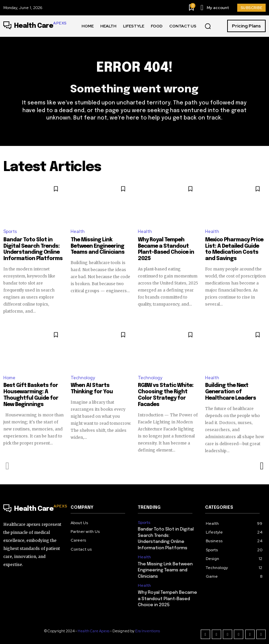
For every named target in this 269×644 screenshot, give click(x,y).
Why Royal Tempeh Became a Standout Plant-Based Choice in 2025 (164, 249)
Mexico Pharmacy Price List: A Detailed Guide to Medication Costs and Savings (233, 249)
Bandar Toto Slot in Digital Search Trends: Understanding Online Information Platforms (31, 249)
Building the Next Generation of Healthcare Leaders (229, 391)
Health (78, 232)
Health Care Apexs (94, 628)
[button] (208, 26)
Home (9, 377)
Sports (10, 232)
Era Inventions (148, 628)
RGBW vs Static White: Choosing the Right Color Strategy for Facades (168, 391)
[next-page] (261, 464)
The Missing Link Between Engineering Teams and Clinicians (101, 246)
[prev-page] (8, 464)
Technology (83, 377)
